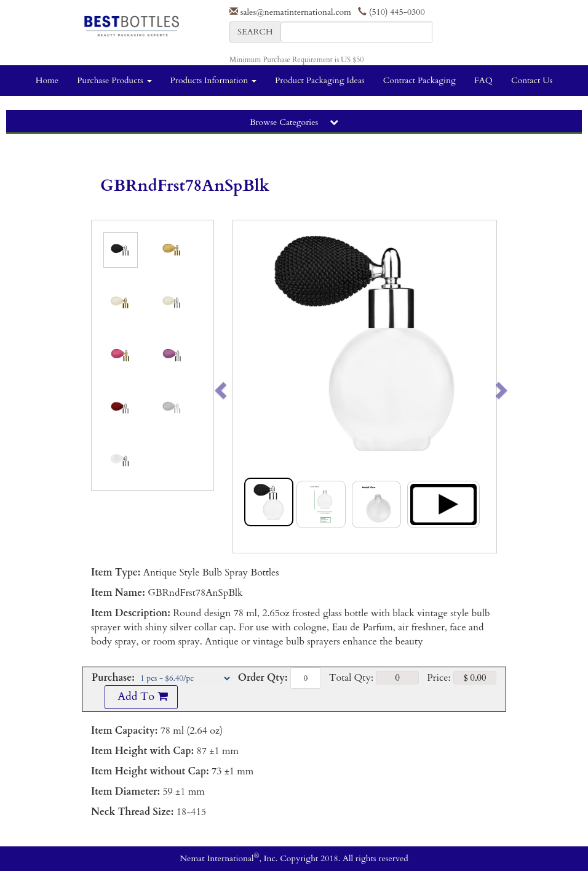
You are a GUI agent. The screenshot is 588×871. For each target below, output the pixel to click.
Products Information (214, 80)
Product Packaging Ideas (320, 80)
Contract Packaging (419, 80)
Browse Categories (294, 122)
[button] (246, 387)
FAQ (483, 80)
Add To (141, 696)
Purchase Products (114, 80)
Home (47, 80)
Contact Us (532, 80)
